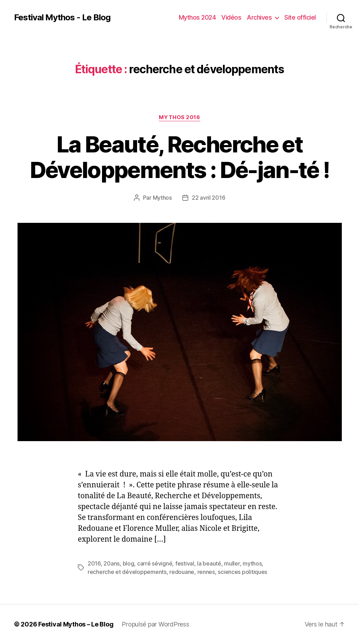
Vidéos (231, 17)
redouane (182, 572)
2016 (94, 563)
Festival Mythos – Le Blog (76, 624)
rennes (206, 572)
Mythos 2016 (179, 117)
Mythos (162, 198)
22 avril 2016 (209, 198)
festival (185, 563)
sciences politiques (242, 572)
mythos (252, 563)
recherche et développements (127, 572)
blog (128, 563)
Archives (259, 17)
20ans (111, 563)
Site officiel (300, 17)
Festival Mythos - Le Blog (62, 18)
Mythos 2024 (197, 17)
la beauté (209, 563)
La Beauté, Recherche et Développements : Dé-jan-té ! (180, 157)
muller (232, 563)
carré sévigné (155, 563)
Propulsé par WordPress (155, 624)
